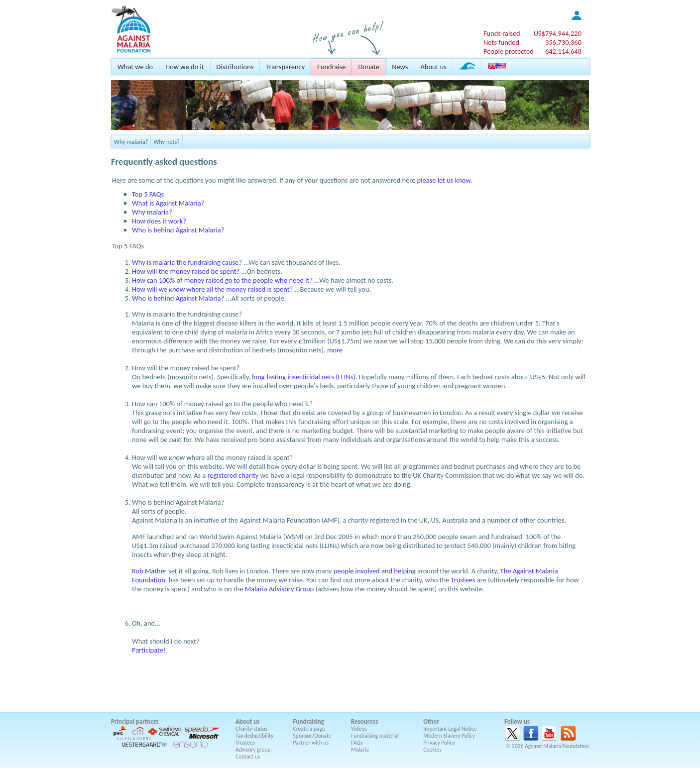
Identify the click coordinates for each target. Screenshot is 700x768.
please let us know (444, 180)
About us (433, 67)
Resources (364, 721)
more (335, 350)
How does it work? (159, 221)
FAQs (357, 743)
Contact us (248, 757)
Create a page (309, 729)
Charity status (251, 729)
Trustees (463, 580)
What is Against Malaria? (168, 203)
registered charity (233, 475)
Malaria (360, 750)
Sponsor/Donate (312, 736)
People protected (509, 51)
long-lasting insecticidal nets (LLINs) (303, 377)
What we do (135, 67)
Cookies (432, 750)
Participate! (149, 650)
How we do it (184, 67)
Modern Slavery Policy (449, 736)
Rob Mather (149, 571)
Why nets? (167, 142)
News (400, 67)
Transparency (285, 67)
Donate (369, 67)
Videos (359, 729)
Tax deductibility (254, 736)
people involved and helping (375, 571)
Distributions (235, 67)
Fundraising (309, 721)
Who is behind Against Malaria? (178, 230)
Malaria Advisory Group (280, 589)
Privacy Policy (439, 743)
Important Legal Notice (450, 729)
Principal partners (135, 721)
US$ (558, 33)
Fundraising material (375, 736)
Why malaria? (131, 142)
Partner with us (311, 743)
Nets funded (501, 42)
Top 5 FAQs (148, 194)
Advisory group (253, 750)
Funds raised (502, 33)
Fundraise (331, 67)
